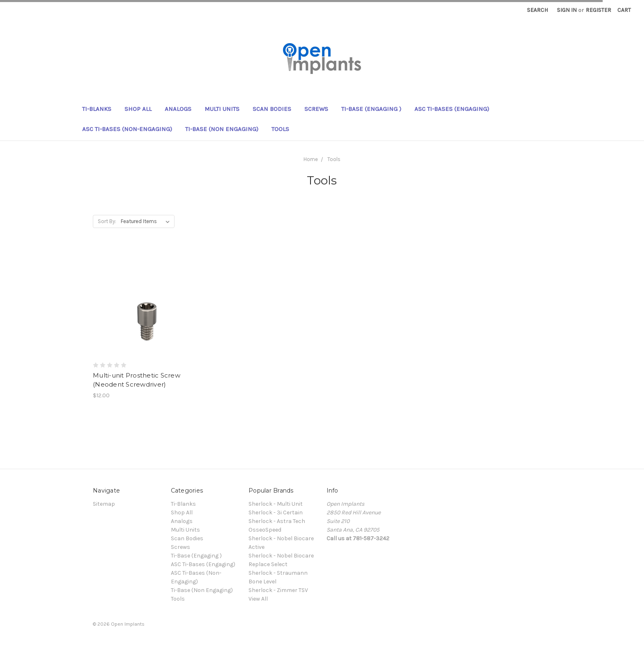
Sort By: (107, 221)
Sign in (567, 10)
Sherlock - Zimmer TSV (278, 590)
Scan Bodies (272, 109)
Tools (280, 129)
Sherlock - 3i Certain (276, 513)
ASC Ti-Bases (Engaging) (452, 109)
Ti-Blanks (97, 109)
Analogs (178, 109)
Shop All (138, 109)
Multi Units (222, 109)
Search (537, 10)
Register (598, 10)
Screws (316, 109)
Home (311, 159)
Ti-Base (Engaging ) (371, 109)
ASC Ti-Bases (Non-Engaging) (127, 129)
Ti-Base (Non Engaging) (222, 129)
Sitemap (104, 504)
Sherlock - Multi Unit (276, 504)
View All (258, 599)
